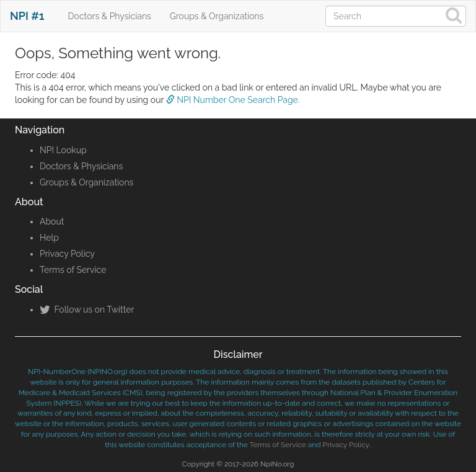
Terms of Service (73, 270)
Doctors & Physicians (110, 16)
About (52, 221)
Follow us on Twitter (87, 309)
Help (49, 238)
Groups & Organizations (217, 16)
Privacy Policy (67, 254)
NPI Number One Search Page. (233, 100)
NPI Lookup (63, 150)
